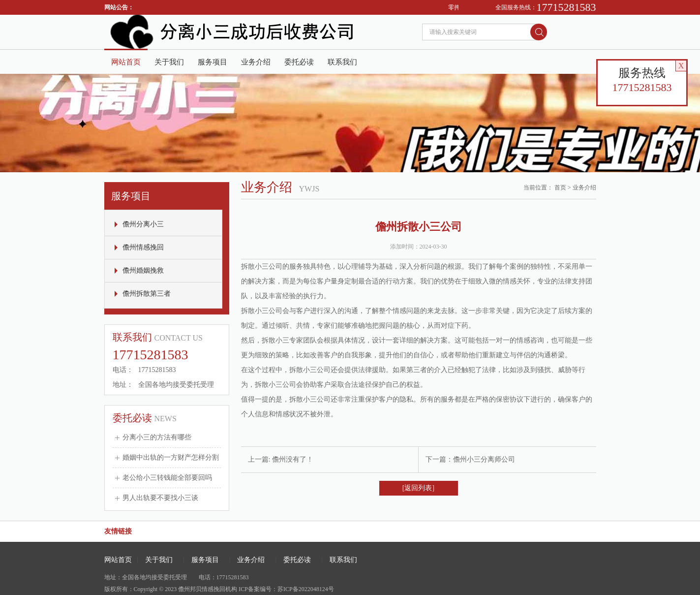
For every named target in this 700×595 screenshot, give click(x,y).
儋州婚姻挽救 (143, 270)
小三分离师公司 (491, 459)
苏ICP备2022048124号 (306, 589)
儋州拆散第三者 (147, 294)
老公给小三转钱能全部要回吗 (167, 478)
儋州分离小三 (143, 224)
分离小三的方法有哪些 (157, 437)
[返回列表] (418, 488)
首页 (560, 188)
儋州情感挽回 (143, 247)
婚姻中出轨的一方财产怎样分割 (171, 457)
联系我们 (342, 62)
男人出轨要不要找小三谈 (160, 498)
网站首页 (126, 62)
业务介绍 (256, 62)
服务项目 (213, 62)
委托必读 (299, 62)
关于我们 (169, 62)
